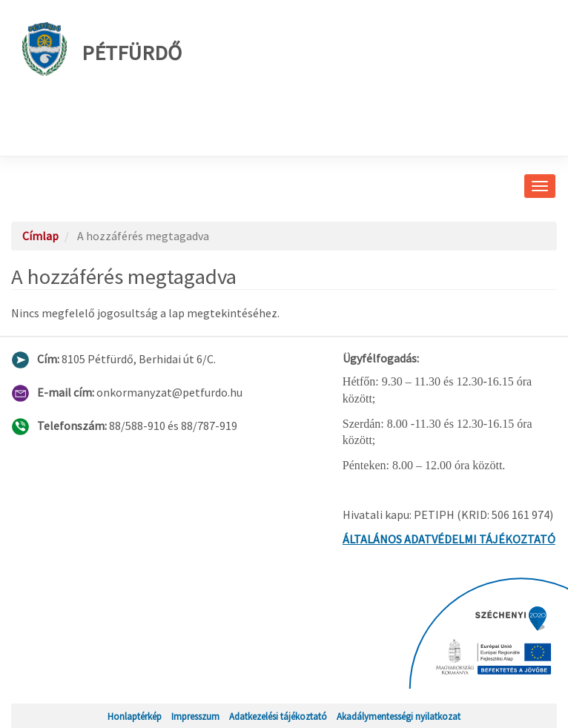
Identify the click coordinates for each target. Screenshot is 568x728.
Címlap (40, 236)
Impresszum (195, 716)
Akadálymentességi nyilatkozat (399, 716)
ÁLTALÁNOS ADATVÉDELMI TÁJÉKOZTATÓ (449, 539)
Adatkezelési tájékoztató (278, 716)
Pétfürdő (102, 49)
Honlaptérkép (135, 716)
